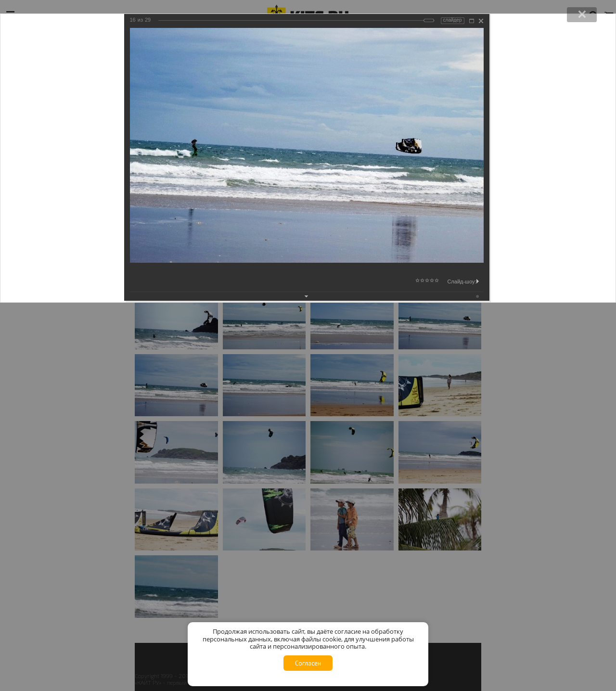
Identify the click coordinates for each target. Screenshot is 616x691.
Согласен (308, 663)
